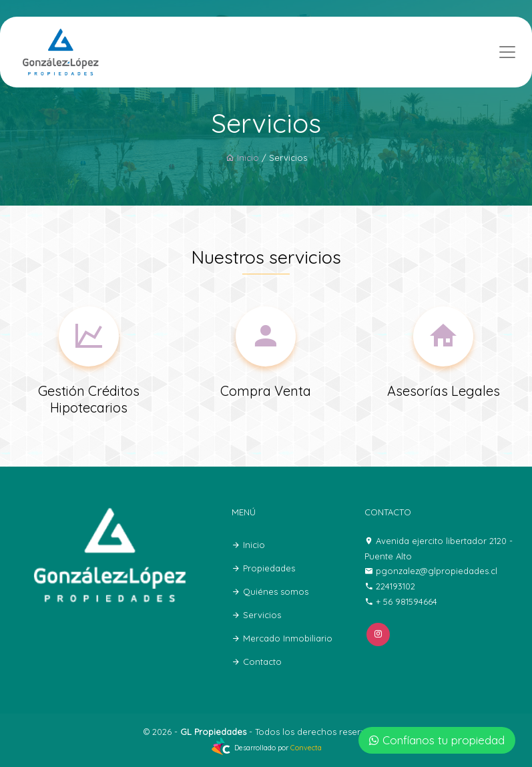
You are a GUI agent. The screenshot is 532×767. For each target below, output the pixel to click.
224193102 (395, 586)
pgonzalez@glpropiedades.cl (437, 571)
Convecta (306, 748)
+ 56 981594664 (407, 601)
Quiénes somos (270, 591)
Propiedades (263, 568)
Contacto (257, 662)
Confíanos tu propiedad (437, 740)
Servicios (256, 615)
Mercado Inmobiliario (282, 638)
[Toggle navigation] (507, 52)
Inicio (242, 158)
